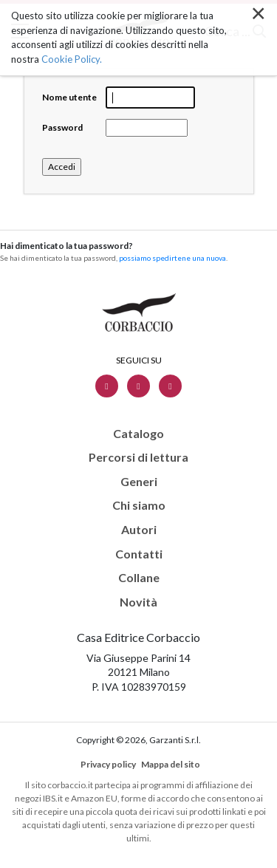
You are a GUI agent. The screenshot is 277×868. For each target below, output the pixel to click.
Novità (138, 602)
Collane (139, 578)
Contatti (139, 554)
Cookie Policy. (72, 58)
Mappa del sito (171, 764)
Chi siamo (139, 505)
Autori (139, 530)
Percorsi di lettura (138, 457)
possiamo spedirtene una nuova (172, 258)
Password (62, 127)
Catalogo (138, 434)
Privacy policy (108, 764)
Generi (139, 482)
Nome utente (69, 97)
